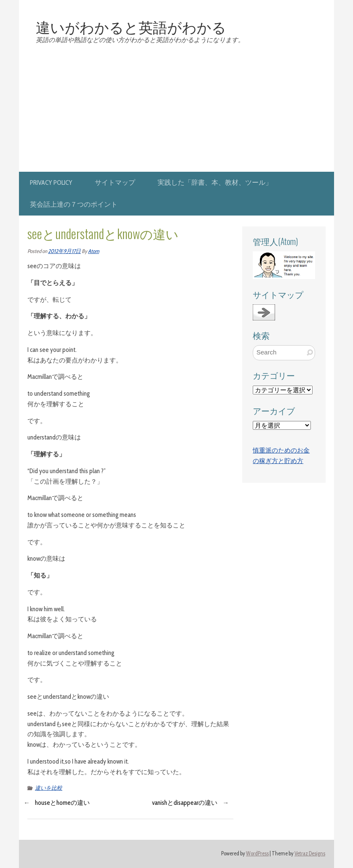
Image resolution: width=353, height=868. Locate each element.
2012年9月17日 (64, 251)
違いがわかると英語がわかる (131, 27)
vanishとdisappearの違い (185, 803)
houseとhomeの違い (62, 803)
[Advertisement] (176, 109)
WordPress (257, 853)
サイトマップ (115, 182)
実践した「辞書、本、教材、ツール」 (215, 182)
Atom (94, 251)
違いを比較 (49, 788)
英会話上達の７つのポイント (74, 204)
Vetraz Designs (310, 853)
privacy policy (51, 182)
